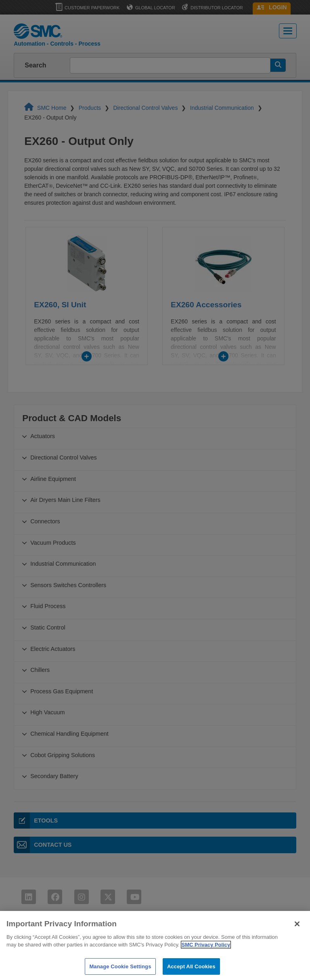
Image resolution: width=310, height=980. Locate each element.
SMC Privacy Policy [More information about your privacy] (206, 952)
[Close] (297, 930)
